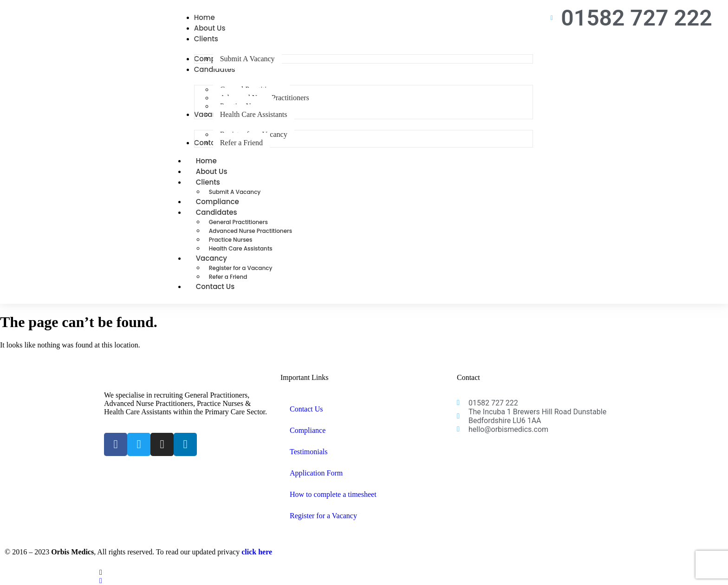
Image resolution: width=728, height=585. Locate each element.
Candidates (227, 212)
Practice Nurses (231, 240)
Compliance (308, 430)
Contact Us (215, 286)
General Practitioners (238, 222)
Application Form (316, 473)
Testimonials (309, 452)
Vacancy (222, 258)
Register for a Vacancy (241, 268)
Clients (218, 182)
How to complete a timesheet (333, 494)
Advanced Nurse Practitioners (250, 231)
